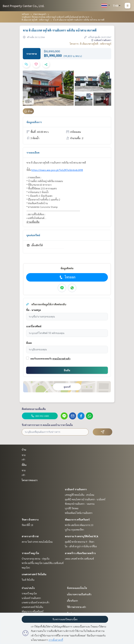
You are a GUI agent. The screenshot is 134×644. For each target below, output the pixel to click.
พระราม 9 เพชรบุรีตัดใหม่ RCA (82, 536)
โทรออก (67, 277)
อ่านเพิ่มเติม (33, 222)
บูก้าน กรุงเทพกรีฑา (74, 530)
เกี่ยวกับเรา (72, 601)
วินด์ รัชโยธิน (28, 580)
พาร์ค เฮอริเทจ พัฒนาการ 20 (79, 525)
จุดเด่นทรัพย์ (33, 235)
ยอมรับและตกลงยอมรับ (41, 359)
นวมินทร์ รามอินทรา (76, 489)
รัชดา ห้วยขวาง (30, 519)
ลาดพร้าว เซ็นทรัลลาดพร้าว (80, 553)
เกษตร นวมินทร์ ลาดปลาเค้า (36, 602)
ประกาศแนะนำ (40, 14)
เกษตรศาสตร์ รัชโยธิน (34, 574)
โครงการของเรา (30, 480)
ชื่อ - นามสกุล (33, 310)
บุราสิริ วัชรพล (72, 508)
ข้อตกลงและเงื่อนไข (77, 588)
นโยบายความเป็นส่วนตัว (79, 594)
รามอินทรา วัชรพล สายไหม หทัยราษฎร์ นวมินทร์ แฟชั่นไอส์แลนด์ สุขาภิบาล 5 (56, 17)
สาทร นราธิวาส (30, 536)
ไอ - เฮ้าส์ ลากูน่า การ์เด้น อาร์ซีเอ (81, 546)
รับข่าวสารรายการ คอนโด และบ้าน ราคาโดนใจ (47, 425)
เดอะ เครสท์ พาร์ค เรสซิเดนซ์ (79, 559)
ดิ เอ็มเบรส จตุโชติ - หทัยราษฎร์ (35, 20)
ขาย (24, 455)
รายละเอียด (33, 152)
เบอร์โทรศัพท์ (34, 326)
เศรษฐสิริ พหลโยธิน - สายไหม (80, 495)
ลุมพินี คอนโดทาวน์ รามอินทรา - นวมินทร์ (85, 499)
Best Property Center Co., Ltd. (24, 6)
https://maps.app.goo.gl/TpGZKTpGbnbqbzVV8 (57, 170)
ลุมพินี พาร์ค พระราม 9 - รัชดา (80, 542)
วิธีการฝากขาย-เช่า (76, 607)
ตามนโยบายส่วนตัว (61, 359)
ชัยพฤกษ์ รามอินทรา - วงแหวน (80, 504)
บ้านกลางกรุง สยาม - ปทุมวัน (36, 559)
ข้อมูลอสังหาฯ (34, 122)
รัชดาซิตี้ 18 (27, 525)
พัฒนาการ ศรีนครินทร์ (77, 519)
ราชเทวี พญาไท (30, 553)
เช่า (23, 459)
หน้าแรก (25, 14)
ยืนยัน (67, 370)
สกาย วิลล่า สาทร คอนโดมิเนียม (37, 542)
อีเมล (29, 343)
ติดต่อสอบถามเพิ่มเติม (34, 409)
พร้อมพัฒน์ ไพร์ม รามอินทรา (79, 513)
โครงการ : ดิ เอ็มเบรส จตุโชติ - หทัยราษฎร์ (91, 44)
